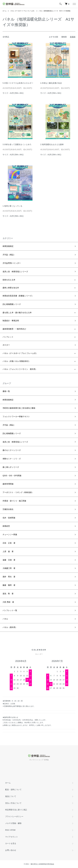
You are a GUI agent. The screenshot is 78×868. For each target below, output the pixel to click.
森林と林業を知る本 (11, 288)
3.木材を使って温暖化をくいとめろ (17, 144)
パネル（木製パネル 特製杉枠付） (16, 361)
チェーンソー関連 (10, 535)
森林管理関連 (8, 484)
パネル (5, 619)
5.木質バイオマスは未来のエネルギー (18, 83)
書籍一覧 (6, 391)
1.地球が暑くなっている (12, 206)
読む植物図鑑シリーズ (12, 304)
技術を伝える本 (9, 280)
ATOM (13, 830)
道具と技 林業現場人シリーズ (15, 272)
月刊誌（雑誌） (9, 255)
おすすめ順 (54, 37)
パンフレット (8, 337)
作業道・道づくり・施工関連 (14, 501)
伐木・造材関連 (9, 518)
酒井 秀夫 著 (9, 577)
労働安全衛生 (8, 509)
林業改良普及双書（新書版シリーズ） (18, 296)
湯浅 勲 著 (8, 594)
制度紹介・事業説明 (11, 321)
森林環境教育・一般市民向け (14, 329)
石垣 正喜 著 (9, 543)
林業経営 (6, 526)
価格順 (64, 37)
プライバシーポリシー (14, 816)
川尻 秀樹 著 (8, 602)
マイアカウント (12, 837)
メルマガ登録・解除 (13, 823)
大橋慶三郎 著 (9, 568)
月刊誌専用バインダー (12, 263)
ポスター (6, 345)
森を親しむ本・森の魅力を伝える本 (17, 313)
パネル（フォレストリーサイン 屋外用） (20, 369)
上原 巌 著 (8, 551)
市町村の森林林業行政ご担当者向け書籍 (19, 408)
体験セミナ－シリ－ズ (12, 459)
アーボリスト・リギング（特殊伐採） (18, 492)
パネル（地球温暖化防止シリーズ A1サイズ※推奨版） (55, 11)
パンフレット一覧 (10, 610)
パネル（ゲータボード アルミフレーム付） (23, 11)
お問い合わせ (11, 850)
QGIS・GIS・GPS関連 (12, 476)
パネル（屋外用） (10, 627)
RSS (7, 830)
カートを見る (11, 843)
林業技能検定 (8, 246)
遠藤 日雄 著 (9, 560)
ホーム (5, 11)
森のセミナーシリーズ (12, 450)
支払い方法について (13, 803)
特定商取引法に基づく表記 (16, 810)
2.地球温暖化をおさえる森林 (52, 144)
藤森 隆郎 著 (9, 585)
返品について (11, 796)
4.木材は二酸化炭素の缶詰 (51, 83)
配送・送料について (13, 790)
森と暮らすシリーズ (11, 467)
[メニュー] (74, 4)
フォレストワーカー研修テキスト (16, 416)
